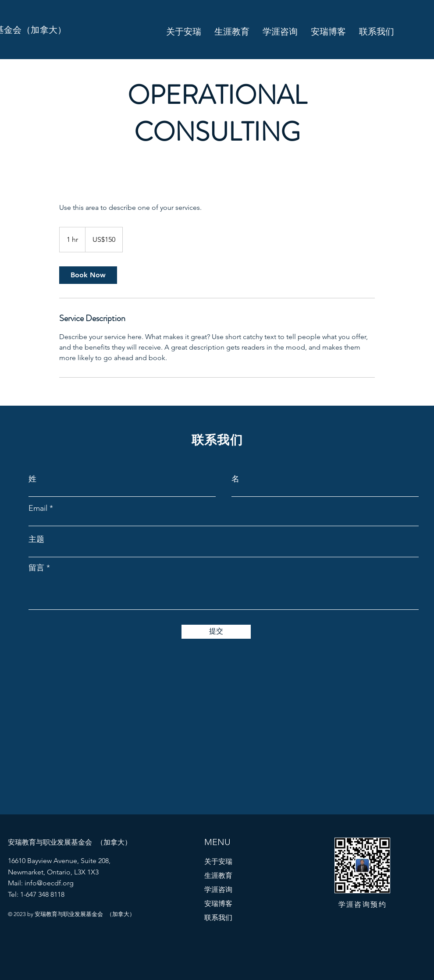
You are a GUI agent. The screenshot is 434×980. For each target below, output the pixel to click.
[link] (88, 275)
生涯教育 (218, 876)
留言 (36, 568)
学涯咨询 (218, 890)
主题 (36, 539)
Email (38, 508)
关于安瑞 (218, 861)
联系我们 (218, 918)
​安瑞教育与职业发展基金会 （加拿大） (70, 842)
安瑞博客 (218, 904)
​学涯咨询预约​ (363, 904)
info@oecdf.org (49, 883)
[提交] (216, 632)
